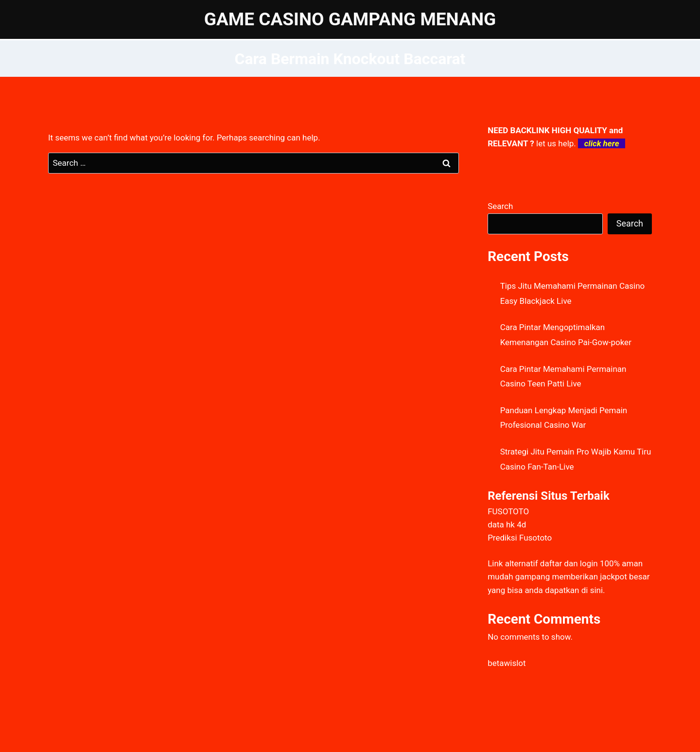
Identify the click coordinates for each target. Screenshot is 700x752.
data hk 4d (507, 525)
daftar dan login (569, 563)
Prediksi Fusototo (520, 538)
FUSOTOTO (508, 511)
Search (500, 206)
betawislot (507, 663)
